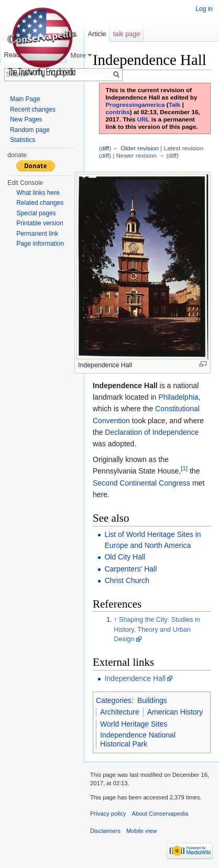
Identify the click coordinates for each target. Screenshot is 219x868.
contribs (118, 112)
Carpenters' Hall (130, 569)
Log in (204, 9)
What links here (38, 193)
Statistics (23, 140)
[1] (184, 469)
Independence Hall (135, 678)
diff (105, 148)
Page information (40, 244)
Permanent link (37, 234)
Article (97, 34)
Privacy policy (108, 814)
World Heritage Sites (134, 724)
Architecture (120, 712)
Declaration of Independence (152, 432)
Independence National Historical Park (138, 740)
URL (144, 119)
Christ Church (127, 580)
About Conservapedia (160, 814)
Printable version (40, 223)
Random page (30, 130)
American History (175, 712)
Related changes (40, 203)
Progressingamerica (135, 105)
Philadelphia (178, 397)
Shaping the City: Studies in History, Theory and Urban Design (157, 630)
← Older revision (136, 148)
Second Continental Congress (141, 483)
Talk (175, 105)
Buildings (152, 700)
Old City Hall (125, 557)
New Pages (26, 119)
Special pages (36, 213)
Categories (114, 700)
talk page (127, 34)
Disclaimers (105, 831)
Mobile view (141, 831)
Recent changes (33, 109)
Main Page (25, 99)
